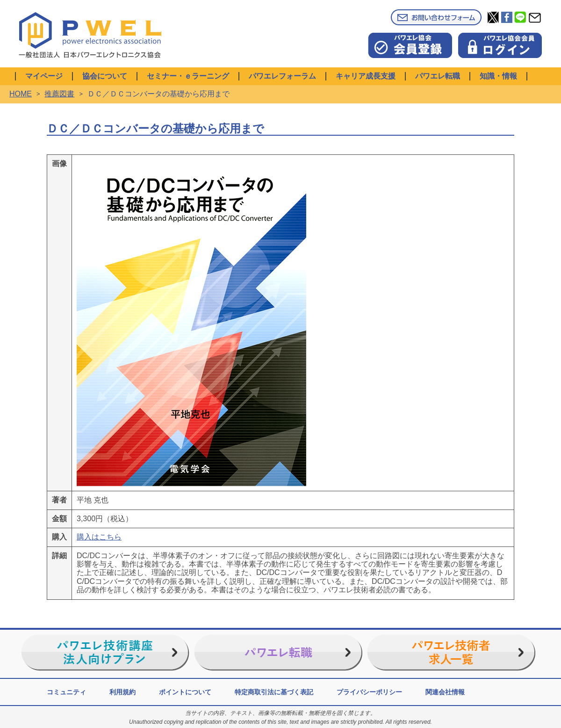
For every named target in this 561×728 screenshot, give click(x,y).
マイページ (44, 76)
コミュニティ (66, 692)
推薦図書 (59, 94)
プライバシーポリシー (369, 692)
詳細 (59, 556)
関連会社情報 (445, 692)
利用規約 (122, 692)
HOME (21, 94)
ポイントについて (185, 692)
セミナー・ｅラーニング (188, 76)
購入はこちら (99, 537)
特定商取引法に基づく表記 (274, 692)
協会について (105, 76)
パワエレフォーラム (282, 76)
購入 (59, 537)
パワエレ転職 (438, 76)
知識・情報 (498, 76)
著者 (59, 500)
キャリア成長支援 (366, 76)
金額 (59, 519)
